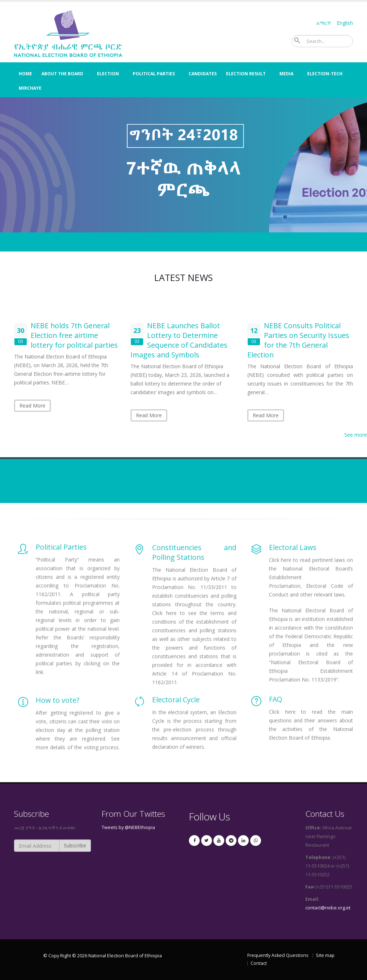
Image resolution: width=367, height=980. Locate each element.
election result (246, 74)
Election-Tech (325, 74)
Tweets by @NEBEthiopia (128, 827)
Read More (32, 406)
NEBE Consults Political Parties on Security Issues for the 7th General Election (298, 340)
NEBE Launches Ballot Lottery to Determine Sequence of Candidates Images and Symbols (179, 340)
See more (356, 435)
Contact (259, 963)
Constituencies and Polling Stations (194, 625)
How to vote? (58, 733)
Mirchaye (30, 88)
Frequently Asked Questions (278, 955)
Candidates (203, 74)
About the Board (62, 74)
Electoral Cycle (176, 728)
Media (286, 74)
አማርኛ (324, 23)
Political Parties (154, 74)
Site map (325, 955)
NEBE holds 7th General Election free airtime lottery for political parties (74, 335)
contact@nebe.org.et (328, 908)
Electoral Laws (293, 618)
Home (25, 74)
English (345, 23)
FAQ (276, 723)
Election (108, 74)
